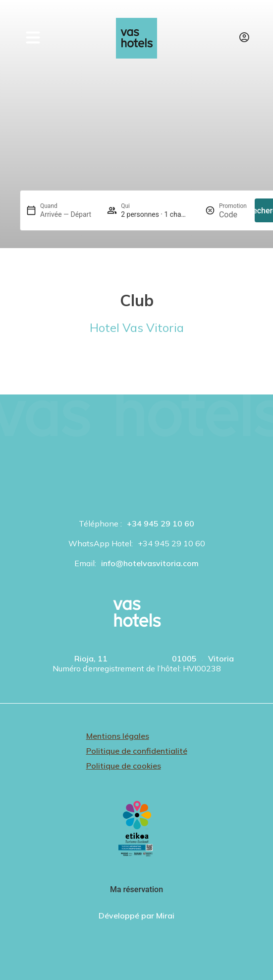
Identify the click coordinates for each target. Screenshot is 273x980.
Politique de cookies (124, 766)
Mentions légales (118, 736)
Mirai (165, 915)
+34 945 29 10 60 (161, 523)
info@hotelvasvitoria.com (150, 563)
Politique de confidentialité (137, 751)
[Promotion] (233, 215)
